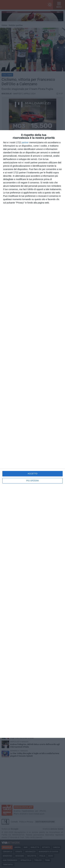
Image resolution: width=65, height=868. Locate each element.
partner (25, 142)
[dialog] (32, 434)
